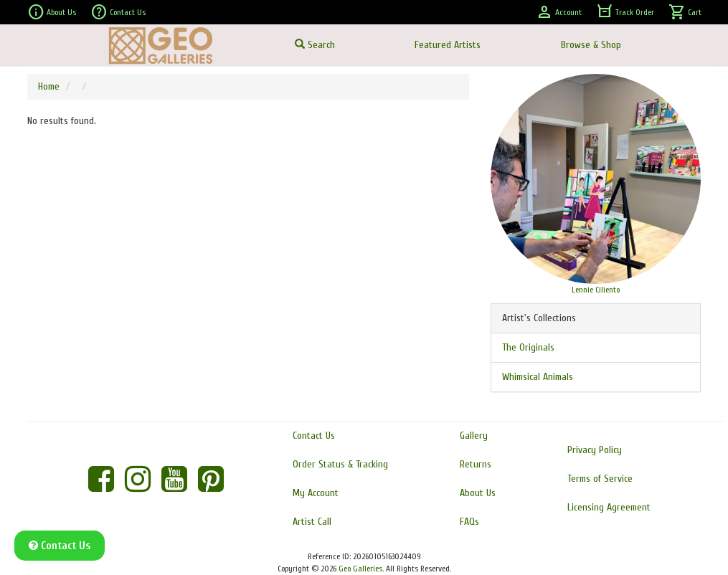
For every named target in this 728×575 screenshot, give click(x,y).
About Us (52, 12)
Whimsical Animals (538, 377)
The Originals (528, 347)
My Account (316, 493)
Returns (476, 464)
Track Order (625, 12)
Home (49, 86)
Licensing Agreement (609, 507)
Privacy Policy (595, 450)
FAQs (469, 522)
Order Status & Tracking (340, 464)
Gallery (474, 436)
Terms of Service (600, 479)
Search (315, 45)
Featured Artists (448, 45)
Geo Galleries (360, 569)
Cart (685, 12)
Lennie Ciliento (596, 290)
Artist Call (312, 522)
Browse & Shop (591, 45)
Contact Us (118, 12)
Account (559, 12)
